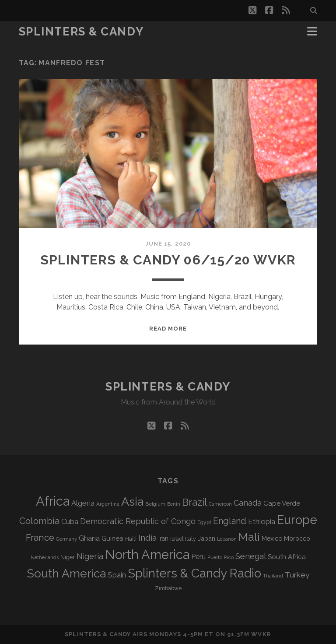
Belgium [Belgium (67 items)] (155, 504)
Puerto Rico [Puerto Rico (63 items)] (220, 557)
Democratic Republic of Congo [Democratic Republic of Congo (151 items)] (138, 521)
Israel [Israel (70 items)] (177, 539)
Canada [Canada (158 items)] (248, 503)
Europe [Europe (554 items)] (297, 520)
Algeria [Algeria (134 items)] (83, 503)
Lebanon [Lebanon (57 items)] (227, 539)
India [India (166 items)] (147, 538)
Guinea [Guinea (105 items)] (112, 538)
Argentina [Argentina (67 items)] (108, 504)
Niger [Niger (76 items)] (68, 557)
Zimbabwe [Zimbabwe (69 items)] (168, 588)
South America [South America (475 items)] (66, 573)
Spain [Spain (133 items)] (117, 575)
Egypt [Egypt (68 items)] (204, 522)
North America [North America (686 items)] (147, 555)
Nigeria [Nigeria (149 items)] (90, 556)
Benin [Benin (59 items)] (174, 504)
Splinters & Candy (81, 32)
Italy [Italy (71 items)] (191, 539)
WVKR (261, 634)
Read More (168, 329)
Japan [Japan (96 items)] (206, 538)
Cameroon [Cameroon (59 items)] (220, 504)
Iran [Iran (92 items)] (163, 538)
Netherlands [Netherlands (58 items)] (45, 558)
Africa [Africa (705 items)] (53, 501)
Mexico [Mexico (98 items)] (272, 538)
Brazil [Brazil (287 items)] (194, 502)
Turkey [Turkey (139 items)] (297, 575)
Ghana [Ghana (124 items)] (89, 538)
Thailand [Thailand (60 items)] (273, 576)
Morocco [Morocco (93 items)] (297, 538)
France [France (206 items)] (40, 538)
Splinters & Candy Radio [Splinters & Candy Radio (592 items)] (194, 573)
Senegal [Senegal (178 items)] (251, 556)
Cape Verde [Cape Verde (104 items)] (282, 503)
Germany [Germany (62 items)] (66, 539)
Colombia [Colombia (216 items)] (39, 521)
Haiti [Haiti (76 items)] (131, 539)
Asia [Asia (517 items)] (132, 501)
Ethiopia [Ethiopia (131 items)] (262, 521)
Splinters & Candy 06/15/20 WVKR (168, 260)
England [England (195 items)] (230, 521)
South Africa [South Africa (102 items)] (287, 557)
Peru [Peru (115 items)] (198, 557)
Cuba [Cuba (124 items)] (70, 522)
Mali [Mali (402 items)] (249, 537)
